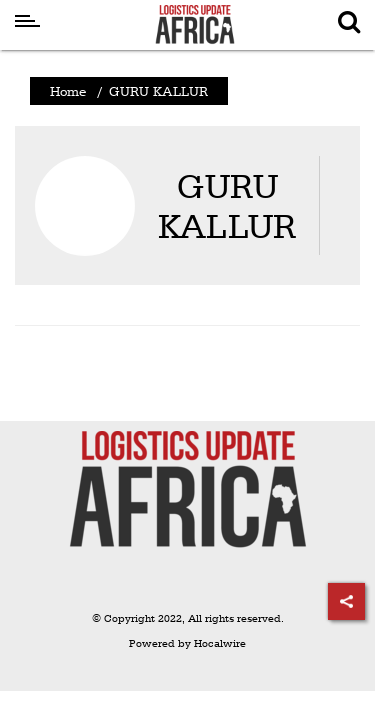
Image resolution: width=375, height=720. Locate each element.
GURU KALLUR (227, 205)
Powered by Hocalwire (187, 643)
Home (68, 91)
